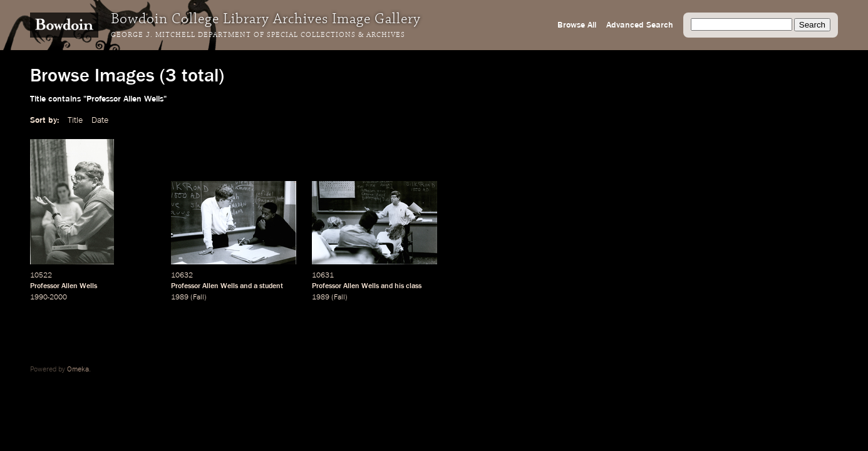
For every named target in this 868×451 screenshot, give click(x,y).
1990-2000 (49, 298)
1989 (180, 298)
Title (75, 120)
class (414, 286)
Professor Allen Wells (64, 286)
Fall (199, 298)
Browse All (577, 25)
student (271, 286)
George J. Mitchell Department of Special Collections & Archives (258, 35)
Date (100, 120)
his (399, 286)
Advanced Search (640, 25)
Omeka (78, 370)
